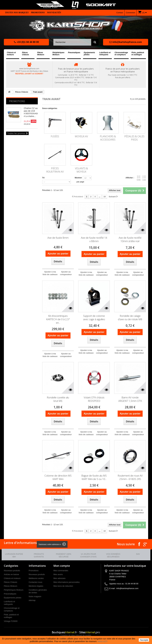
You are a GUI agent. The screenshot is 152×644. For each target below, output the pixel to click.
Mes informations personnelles (66, 582)
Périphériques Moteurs (58, 54)
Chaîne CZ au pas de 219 (31, 109)
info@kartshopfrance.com (126, 42)
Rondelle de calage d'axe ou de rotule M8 (130, 318)
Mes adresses (59, 578)
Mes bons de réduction (63, 586)
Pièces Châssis (25, 54)
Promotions (38, 13)
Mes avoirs (58, 574)
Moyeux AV (81, 136)
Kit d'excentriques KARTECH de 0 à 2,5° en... (58, 319)
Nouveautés (54, 13)
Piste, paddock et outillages (138, 54)
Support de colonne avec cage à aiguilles (94, 318)
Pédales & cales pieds (134, 138)
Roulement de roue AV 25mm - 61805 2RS (130, 477)
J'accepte (144, 640)
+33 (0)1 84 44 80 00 (26, 42)
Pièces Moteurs (41, 54)
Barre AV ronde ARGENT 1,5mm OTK (130, 399)
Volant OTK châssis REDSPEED (94, 399)
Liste (144, 178)
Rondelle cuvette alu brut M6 (58, 399)
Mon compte (62, 566)
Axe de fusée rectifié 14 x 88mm (94, 239)
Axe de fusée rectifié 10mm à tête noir (130, 239)
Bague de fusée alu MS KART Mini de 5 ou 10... (94, 477)
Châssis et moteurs (11, 54)
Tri (43, 178)
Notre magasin (35, 596)
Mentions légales (36, 586)
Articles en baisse (11, 574)
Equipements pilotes (89, 54)
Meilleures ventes (36, 578)
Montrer (78, 178)
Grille (139, 178)
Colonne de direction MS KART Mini (58, 477)
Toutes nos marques (17, 13)
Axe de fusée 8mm (58, 238)
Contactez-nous (35, 582)
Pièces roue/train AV (55, 170)
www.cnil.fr (103, 641)
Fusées (55, 136)
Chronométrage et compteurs (121, 54)
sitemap (32, 600)
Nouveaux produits (12, 571)
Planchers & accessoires (108, 138)
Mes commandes (61, 571)
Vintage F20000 (11, 621)
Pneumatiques (74, 53)
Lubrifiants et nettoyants (105, 54)
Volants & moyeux (81, 170)
